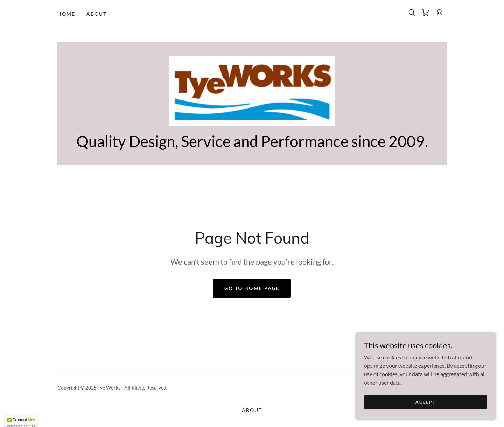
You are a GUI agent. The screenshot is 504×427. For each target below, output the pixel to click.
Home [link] (66, 14)
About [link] (97, 14)
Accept (425, 407)
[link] (426, 13)
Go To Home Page (252, 288)
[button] (440, 13)
